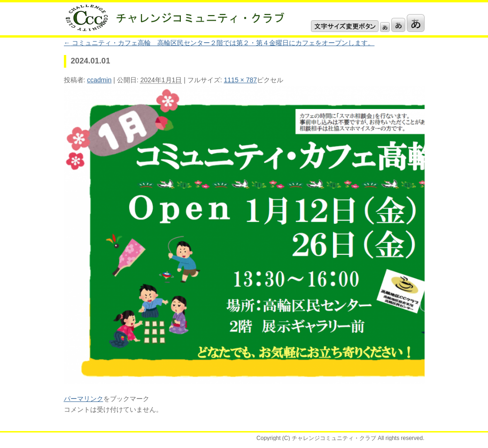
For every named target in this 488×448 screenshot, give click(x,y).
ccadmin (99, 80)
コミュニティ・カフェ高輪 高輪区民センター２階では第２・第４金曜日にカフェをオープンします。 (219, 43)
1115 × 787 (240, 80)
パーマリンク (84, 399)
